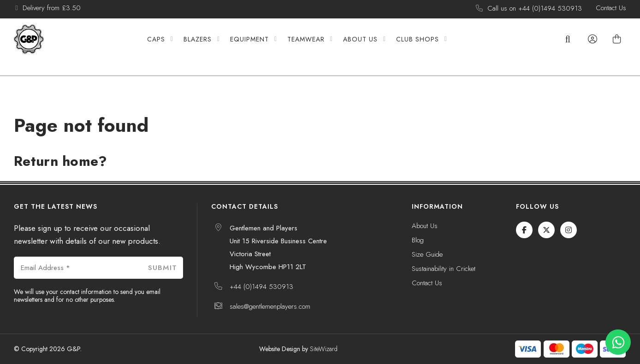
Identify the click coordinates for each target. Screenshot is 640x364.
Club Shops (432, 47)
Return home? (61, 161)
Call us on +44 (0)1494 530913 (535, 9)
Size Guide (427, 255)
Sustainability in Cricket (444, 269)
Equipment (264, 47)
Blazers (212, 47)
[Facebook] (524, 230)
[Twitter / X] (546, 230)
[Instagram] (569, 230)
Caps (171, 47)
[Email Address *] (78, 268)
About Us (375, 47)
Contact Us (611, 8)
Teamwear (321, 47)
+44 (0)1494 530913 (261, 287)
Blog (418, 241)
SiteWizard (324, 349)
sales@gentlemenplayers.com (270, 306)
